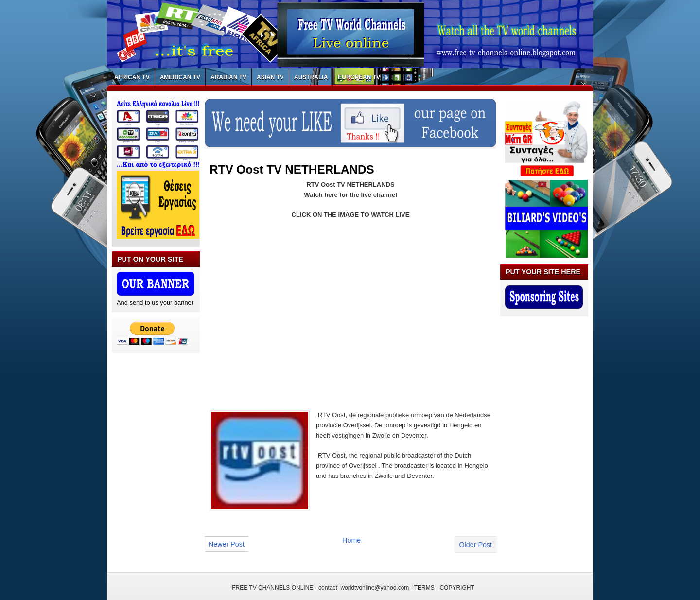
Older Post (475, 545)
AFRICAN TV (132, 77)
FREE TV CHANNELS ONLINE (272, 588)
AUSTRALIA (311, 77)
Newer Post (227, 544)
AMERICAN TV (180, 77)
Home (351, 540)
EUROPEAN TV (359, 77)
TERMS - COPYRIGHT (444, 588)
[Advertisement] (291, 309)
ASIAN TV (270, 77)
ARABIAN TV (228, 77)
